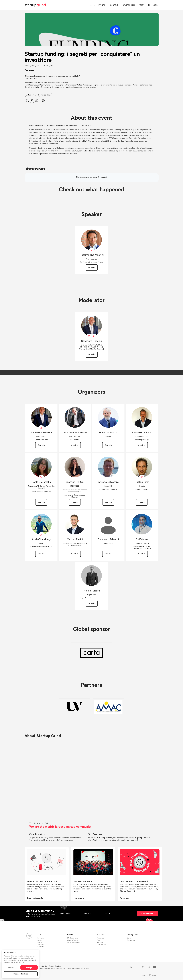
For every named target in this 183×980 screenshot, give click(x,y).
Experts (40, 940)
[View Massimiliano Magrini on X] (91, 250)
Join (91, 5)
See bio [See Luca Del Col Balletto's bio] (75, 445)
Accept (29, 968)
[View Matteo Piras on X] (142, 477)
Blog (99, 940)
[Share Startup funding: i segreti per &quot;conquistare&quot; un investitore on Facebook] (27, 101)
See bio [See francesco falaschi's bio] (108, 554)
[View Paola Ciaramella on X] (41, 477)
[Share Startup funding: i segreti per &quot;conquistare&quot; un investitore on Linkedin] (37, 101)
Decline (11, 968)
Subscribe (146, 914)
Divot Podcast (102, 945)
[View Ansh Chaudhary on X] (41, 535)
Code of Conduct (55, 966)
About (142, 5)
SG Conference (73, 938)
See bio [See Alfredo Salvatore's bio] (108, 502)
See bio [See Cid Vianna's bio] (142, 554)
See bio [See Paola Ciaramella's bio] (41, 502)
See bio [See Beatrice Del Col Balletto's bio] (75, 502)
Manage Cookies (21, 974)
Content (114, 5)
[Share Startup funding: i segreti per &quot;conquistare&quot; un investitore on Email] (43, 101)
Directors (40, 947)
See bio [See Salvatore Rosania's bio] (92, 354)
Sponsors (41, 945)
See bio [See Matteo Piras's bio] (142, 502)
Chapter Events (72, 940)
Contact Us (131, 940)
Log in (155, 5)
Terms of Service (42, 966)
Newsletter (101, 938)
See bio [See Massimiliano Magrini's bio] (92, 267)
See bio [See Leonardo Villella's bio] (142, 445)
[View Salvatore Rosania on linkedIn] (94, 336)
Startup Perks (129, 5)
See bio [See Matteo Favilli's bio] (75, 554)
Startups (40, 942)
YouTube (100, 942)
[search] (149, 5)
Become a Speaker (73, 942)
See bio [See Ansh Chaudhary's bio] (41, 554)
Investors (41, 938)
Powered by (149, 975)
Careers (130, 938)
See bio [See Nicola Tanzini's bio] (92, 603)
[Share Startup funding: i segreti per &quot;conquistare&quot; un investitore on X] (32, 101)
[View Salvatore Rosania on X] (89, 336)
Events (102, 5)
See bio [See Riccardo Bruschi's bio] (108, 445)
